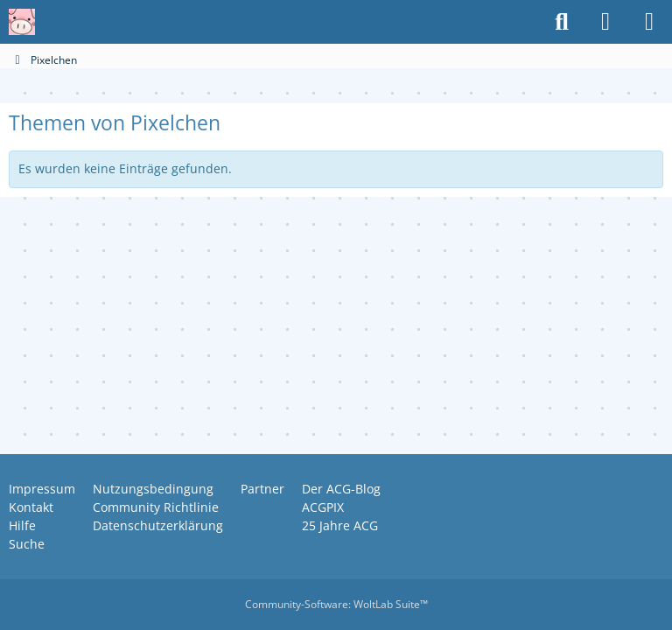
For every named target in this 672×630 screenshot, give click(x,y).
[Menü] (649, 22)
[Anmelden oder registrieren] (605, 22)
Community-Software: (336, 604)
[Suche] (562, 22)
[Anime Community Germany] (22, 22)
